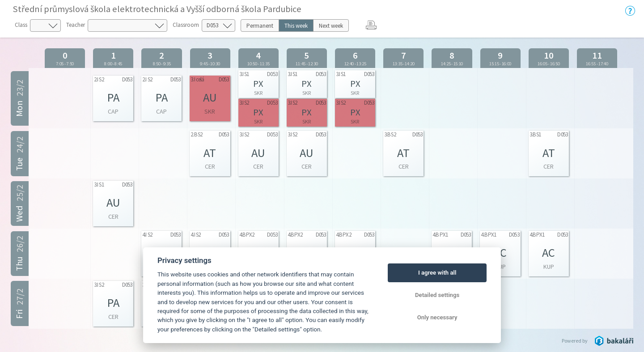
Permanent (260, 26)
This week (296, 26)
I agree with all (437, 273)
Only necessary (437, 317)
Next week (331, 26)
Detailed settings (437, 295)
